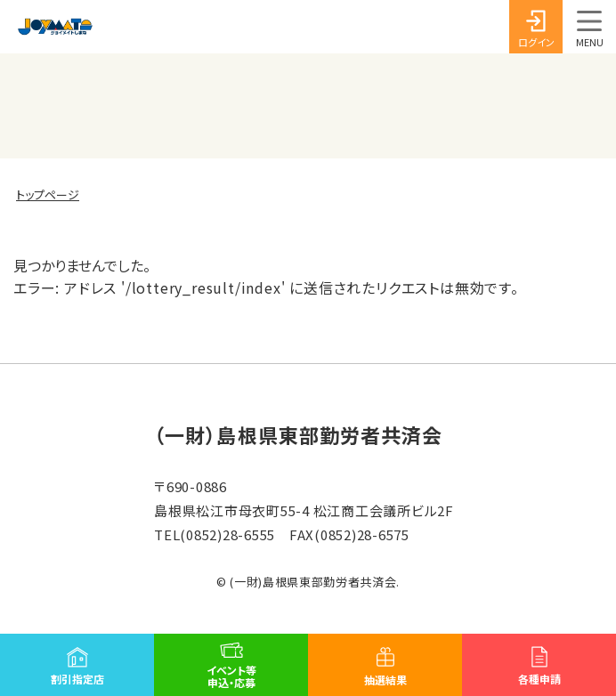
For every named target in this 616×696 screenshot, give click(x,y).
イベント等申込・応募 (231, 676)
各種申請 (539, 679)
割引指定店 (77, 679)
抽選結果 (385, 680)
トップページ (48, 195)
